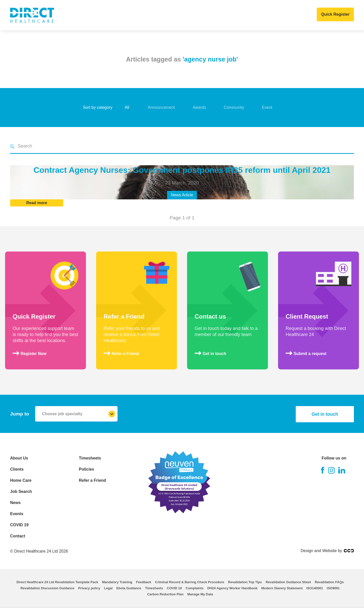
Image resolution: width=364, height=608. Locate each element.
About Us (90, 15)
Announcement (162, 107)
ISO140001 (315, 588)
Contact (275, 15)
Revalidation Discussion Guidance (47, 588)
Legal (108, 588)
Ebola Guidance (129, 588)
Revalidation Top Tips (245, 582)
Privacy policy (89, 588)
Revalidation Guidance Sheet (288, 582)
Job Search (177, 15)
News (203, 15)
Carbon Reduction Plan (165, 594)
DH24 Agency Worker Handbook (232, 588)
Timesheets (90, 458)
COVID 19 (249, 15)
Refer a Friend (93, 480)
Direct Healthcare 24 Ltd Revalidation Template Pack (57, 582)
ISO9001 (333, 588)
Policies (86, 469)
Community (234, 107)
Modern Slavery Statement (282, 588)
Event (267, 107)
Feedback (144, 582)
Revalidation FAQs (329, 582)
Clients (116, 15)
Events (224, 15)
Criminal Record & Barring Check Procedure (190, 582)
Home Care (144, 15)
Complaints (195, 588)
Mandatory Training (117, 582)
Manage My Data (200, 594)
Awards (199, 107)
